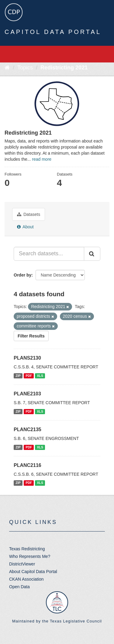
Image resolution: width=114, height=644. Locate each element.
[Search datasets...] (49, 254)
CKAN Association (26, 579)
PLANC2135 (28, 429)
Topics (25, 68)
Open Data (19, 587)
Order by (22, 275)
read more (42, 159)
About (25, 227)
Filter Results (31, 336)
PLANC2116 (28, 465)
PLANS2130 (27, 358)
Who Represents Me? (30, 556)
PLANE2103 (27, 394)
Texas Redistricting (27, 549)
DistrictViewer (22, 564)
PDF (29, 376)
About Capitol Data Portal (33, 572)
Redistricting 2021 (64, 68)
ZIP (18, 376)
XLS (40, 376)
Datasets (29, 214)
